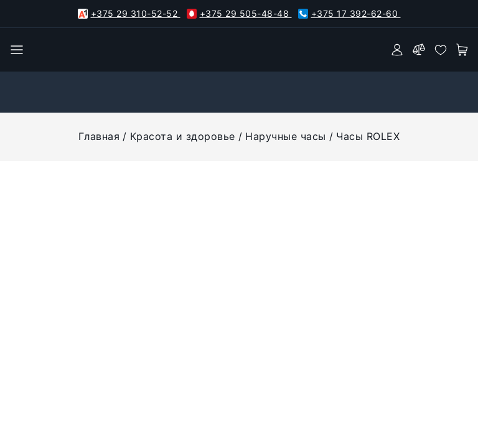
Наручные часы (286, 136)
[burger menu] (17, 50)
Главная (99, 136)
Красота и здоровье (183, 136)
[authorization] (397, 50)
